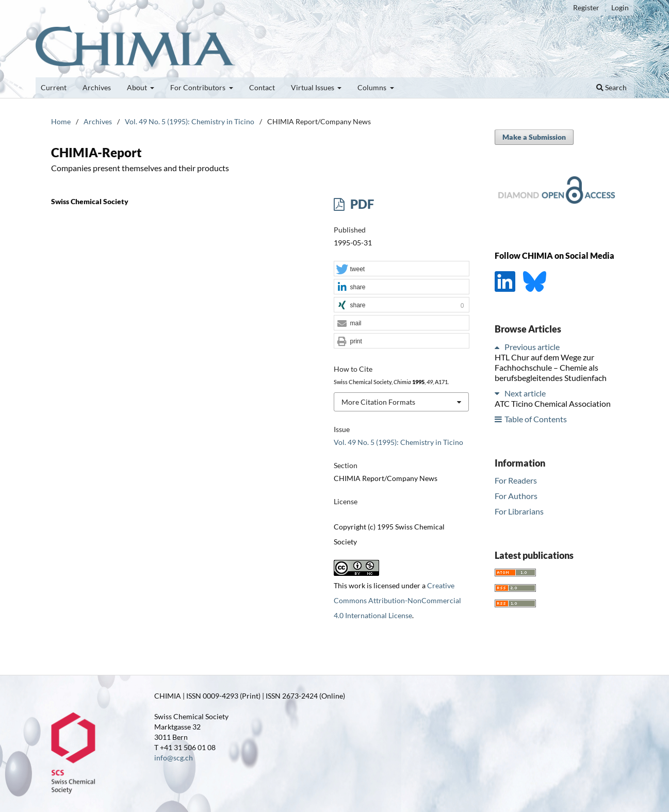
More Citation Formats (378, 402)
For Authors (516, 496)
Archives (97, 87)
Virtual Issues (313, 87)
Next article (525, 393)
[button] (401, 269)
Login (620, 7)
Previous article (532, 347)
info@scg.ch (174, 758)
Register (586, 7)
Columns (373, 87)
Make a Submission (534, 137)
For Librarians (519, 511)
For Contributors (199, 87)
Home (61, 121)
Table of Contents (536, 419)
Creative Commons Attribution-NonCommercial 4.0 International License (397, 600)
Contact (262, 87)
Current (54, 87)
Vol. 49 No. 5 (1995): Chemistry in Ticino (190, 121)
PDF (361, 204)
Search (611, 87)
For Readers (516, 480)
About (138, 87)
